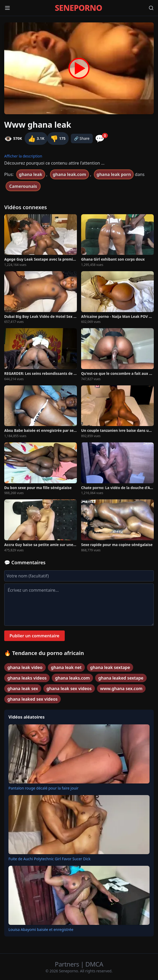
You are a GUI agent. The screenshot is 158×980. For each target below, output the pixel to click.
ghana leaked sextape (121, 678)
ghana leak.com (69, 174)
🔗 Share (82, 138)
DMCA (94, 964)
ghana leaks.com (72, 678)
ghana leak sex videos (69, 689)
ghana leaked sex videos (32, 699)
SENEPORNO (78, 8)
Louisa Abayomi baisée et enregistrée (41, 929)
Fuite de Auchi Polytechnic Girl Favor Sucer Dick (50, 859)
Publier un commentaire (34, 636)
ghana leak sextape (110, 667)
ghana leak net (66, 667)
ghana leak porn (114, 174)
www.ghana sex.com (121, 689)
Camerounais (23, 186)
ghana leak (31, 174)
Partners (68, 964)
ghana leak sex (23, 689)
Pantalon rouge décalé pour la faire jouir (43, 788)
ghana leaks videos (27, 678)
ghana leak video (25, 667)
